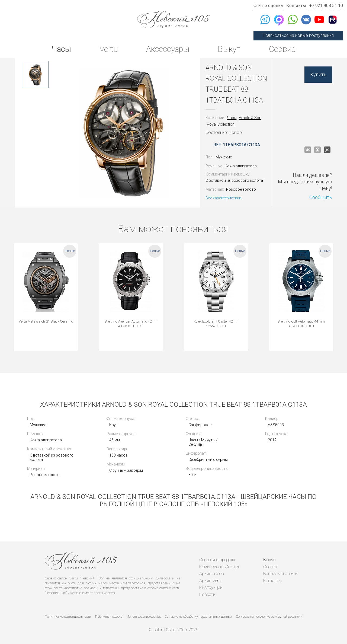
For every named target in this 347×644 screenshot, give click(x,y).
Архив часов (212, 574)
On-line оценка (268, 6)
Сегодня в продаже (218, 560)
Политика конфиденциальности (68, 617)
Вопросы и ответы (281, 574)
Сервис (282, 49)
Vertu (109, 49)
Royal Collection (221, 124)
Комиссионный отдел (220, 567)
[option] (35, 75)
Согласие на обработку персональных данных (198, 617)
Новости (207, 594)
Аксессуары (168, 49)
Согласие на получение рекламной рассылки (269, 617)
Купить (318, 74)
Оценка (270, 567)
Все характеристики (223, 198)
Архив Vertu (211, 581)
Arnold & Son (250, 118)
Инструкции (211, 587)
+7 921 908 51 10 (326, 6)
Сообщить (321, 197)
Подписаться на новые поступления (298, 35)
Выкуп (229, 49)
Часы (61, 49)
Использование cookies (144, 617)
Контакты (296, 6)
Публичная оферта (109, 617)
